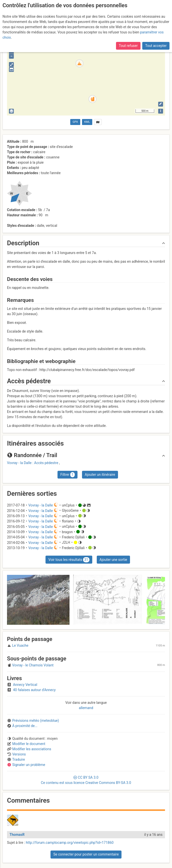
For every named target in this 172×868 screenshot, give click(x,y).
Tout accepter (156, 46)
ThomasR (17, 835)
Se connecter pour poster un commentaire (86, 854)
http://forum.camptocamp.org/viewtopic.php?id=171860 (70, 843)
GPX (75, 122)
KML (87, 122)
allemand (86, 708)
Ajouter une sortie (113, 560)
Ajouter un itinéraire (100, 475)
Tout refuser (128, 46)
